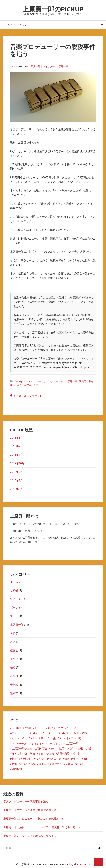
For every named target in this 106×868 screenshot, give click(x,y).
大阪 (88, 748)
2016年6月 (16, 489)
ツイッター (49, 66)
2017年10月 (17, 463)
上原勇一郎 (34, 66)
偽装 (72, 748)
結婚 (13, 667)
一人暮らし (56, 743)
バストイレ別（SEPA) (76, 733)
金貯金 (28, 385)
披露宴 (14, 650)
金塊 (19, 385)
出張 (80, 748)
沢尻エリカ (55, 759)
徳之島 (50, 753)
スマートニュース (22, 733)
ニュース (39, 381)
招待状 (76, 753)
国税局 (83, 381)
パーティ (15, 607)
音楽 (36, 385)
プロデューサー (55, 381)
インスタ (15, 582)
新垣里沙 (17, 759)
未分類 (14, 659)
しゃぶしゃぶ (42, 728)
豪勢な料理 (56, 764)
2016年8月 (16, 480)
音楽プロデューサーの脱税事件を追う (26, 801)
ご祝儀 (14, 590)
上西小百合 (41, 748)
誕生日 (14, 676)
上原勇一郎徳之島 (22, 748)
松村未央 (41, 759)
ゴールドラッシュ (23, 381)
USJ (19, 728)
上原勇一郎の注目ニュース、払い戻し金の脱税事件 (34, 819)
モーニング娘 (48, 738)
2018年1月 (16, 455)
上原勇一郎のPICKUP (53, 9)
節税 (86, 759)
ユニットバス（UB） (71, 738)
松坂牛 (29, 759)
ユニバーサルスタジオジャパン (29, 743)
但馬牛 (63, 748)
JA (13, 728)
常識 (13, 642)
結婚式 (24, 764)
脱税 (12, 385)
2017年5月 (16, 472)
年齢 (41, 753)
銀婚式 (14, 693)
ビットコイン (19, 738)
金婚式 (14, 685)
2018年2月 (16, 446)
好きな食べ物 (19, 753)
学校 (13, 633)
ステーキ (71, 728)
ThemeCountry (82, 864)
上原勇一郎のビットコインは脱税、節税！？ (30, 836)
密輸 (91, 381)
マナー (14, 616)
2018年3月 (16, 438)
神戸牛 (76, 759)
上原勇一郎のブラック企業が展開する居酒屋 (31, 396)
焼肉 (67, 759)
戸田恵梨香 (63, 753)
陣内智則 (17, 769)
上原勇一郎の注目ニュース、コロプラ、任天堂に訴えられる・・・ (43, 827)
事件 (53, 748)
